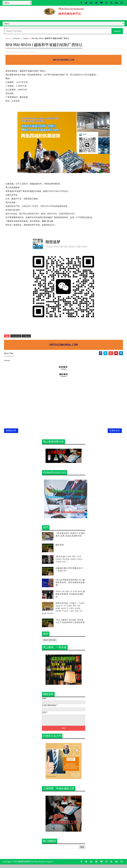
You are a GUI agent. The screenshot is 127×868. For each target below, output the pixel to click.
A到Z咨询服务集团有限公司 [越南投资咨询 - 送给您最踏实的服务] (70, 585)
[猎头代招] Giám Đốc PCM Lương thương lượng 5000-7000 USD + (69, 562)
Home (8, 39)
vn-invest (16, 39)
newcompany (50, 643)
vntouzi (26, 39)
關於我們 (60, 548)
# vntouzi (26, 337)
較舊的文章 (115, 433)
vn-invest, (25, 52)
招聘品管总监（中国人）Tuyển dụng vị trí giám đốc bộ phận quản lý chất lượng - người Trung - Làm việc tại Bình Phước (63, 611)
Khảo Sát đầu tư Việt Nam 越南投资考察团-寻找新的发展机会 (70, 597)
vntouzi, (32, 52)
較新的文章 (11, 433)
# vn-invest (16, 337)
